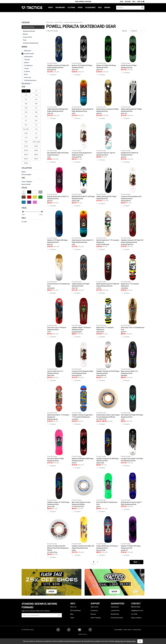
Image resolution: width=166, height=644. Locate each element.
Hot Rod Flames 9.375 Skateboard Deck (59, 272)
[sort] (137, 31)
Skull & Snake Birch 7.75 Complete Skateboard (108, 228)
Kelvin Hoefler (26, 184)
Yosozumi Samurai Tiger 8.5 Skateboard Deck (108, 139)
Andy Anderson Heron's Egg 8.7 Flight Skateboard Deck (133, 489)
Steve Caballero (27, 182)
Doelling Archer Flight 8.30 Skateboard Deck (133, 141)
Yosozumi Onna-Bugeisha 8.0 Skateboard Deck (84, 141)
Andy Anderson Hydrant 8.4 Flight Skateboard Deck (108, 97)
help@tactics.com (137, 610)
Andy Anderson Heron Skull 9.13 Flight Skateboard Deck (84, 228)
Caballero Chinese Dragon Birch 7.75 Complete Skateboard (84, 403)
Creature (27, 71)
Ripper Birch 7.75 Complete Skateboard (133, 272)
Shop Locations (136, 618)
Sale (100, 8)
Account (128, 2)
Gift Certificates (76, 610)
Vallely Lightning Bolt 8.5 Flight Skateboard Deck (108, 183)
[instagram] (58, 630)
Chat (121, 2)
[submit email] (59, 615)
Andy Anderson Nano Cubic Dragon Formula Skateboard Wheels (108, 403)
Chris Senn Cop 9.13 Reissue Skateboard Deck (59, 315)
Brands (107, 8)
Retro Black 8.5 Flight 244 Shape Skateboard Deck (59, 141)
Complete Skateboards (31, 43)
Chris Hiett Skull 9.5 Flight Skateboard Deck (59, 445)
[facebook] (90, 630)
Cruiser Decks (27, 37)
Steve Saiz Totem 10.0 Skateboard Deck (133, 315)
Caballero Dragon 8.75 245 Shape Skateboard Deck (59, 490)
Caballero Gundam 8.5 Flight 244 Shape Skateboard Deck (59, 53)
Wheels (25, 34)
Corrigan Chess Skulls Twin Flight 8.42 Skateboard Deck (133, 445)
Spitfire (27, 63)
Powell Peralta (28, 54)
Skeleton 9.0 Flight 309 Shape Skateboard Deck (133, 534)
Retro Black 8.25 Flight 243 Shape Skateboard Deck (133, 403)
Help (134, 2)
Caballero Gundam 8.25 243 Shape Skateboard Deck (108, 359)
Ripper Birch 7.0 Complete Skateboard (108, 315)
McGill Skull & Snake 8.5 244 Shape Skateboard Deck (84, 184)
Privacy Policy (137, 630)
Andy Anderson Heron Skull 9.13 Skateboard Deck (59, 184)
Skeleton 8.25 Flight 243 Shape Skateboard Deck (84, 53)
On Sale (24, 222)
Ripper (24, 172)
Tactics (32, 8)
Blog (72, 614)
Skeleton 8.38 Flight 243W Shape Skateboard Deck (84, 446)
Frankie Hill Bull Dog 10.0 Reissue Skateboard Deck (108, 534)
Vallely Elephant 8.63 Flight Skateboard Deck (84, 272)
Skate (50, 8)
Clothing (71, 8)
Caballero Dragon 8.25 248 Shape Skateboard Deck (108, 446)
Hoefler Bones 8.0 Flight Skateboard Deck (133, 52)
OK (140, 641)
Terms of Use (127, 630)
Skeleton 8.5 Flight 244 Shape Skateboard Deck (108, 53)
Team (72, 618)
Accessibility (118, 630)
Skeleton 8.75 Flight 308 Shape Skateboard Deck (59, 228)
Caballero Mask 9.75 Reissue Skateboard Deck (84, 315)
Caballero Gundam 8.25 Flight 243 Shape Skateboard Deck (133, 228)
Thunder (27, 60)
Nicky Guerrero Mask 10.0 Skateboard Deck (133, 359)
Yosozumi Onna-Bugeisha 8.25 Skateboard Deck (133, 184)
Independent (28, 57)
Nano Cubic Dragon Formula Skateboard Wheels (84, 490)
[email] (42, 615)
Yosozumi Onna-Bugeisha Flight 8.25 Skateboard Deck (84, 359)
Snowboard (60, 8)
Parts (25, 40)
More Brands (27, 83)
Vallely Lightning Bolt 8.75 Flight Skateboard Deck (133, 97)
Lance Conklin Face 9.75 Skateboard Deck (59, 359)
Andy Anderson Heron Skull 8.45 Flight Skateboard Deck (84, 97)
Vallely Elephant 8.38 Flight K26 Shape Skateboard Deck (59, 97)
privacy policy (131, 641)
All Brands (28, 51)
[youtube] (80, 630)
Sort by (124, 31)
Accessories (90, 8)
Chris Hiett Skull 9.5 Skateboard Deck (108, 490)
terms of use (119, 641)
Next (137, 562)
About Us (73, 607)
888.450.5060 (136, 607)
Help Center (95, 607)
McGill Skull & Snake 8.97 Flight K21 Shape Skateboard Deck (108, 272)
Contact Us (94, 610)
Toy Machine (28, 66)
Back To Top (83, 634)
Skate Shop (49, 22)
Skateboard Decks (29, 31)
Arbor (26, 74)
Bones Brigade (26, 175)
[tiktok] (69, 630)
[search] (130, 8)
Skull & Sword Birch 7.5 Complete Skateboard (59, 403)
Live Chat (134, 614)
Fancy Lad (27, 77)
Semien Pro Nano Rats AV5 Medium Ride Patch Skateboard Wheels (59, 535)
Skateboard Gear (33, 27)
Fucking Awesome (30, 80)
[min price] (25, 215)
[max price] (42, 215)
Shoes (80, 8)
